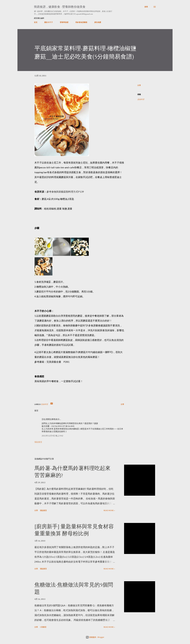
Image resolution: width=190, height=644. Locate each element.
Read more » (109, 510)
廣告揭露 (98, 22)
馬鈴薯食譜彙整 (81, 22)
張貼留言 (38, 442)
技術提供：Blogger (95, 637)
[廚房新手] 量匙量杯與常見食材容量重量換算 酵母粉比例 (74, 530)
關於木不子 (49, 22)
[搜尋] (146, 7)
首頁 (36, 22)
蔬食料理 (141, 99)
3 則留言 (43, 627)
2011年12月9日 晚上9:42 (52, 436)
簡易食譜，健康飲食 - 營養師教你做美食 (60, 7)
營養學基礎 (64, 22)
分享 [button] (139, 85)
